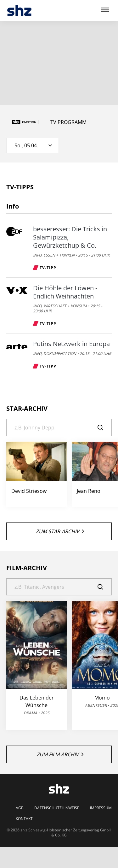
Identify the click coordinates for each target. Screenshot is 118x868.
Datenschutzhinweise (57, 808)
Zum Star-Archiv (60, 531)
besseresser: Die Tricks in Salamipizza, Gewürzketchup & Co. (70, 237)
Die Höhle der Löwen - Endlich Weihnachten (65, 292)
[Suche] (59, 428)
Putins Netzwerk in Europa (71, 344)
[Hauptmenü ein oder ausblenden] (105, 10)
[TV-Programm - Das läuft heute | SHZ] (19, 11)
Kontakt (24, 819)
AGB (20, 808)
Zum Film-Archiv (60, 754)
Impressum (101, 808)
